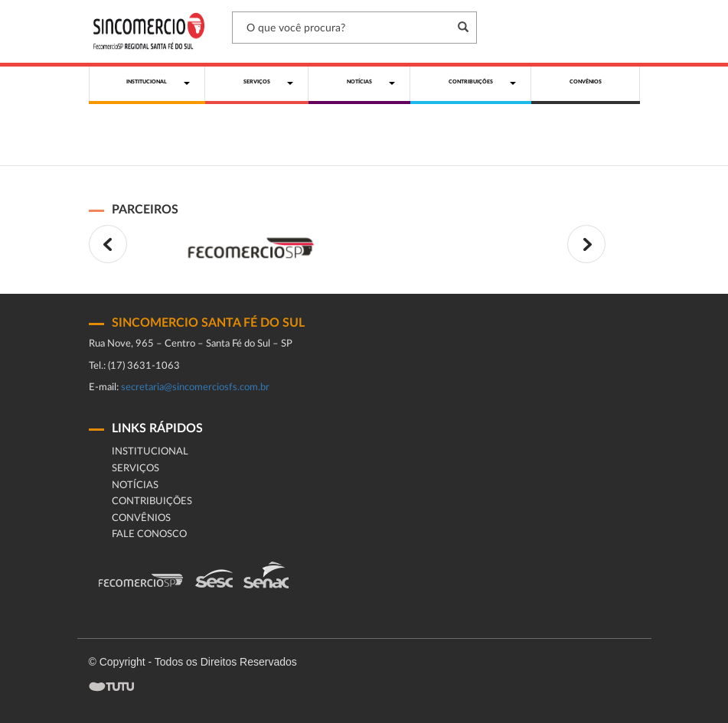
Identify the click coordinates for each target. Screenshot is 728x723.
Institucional (150, 452)
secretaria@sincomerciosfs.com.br (195, 388)
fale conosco (149, 534)
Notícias (135, 485)
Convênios (141, 518)
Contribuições (152, 502)
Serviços (135, 469)
